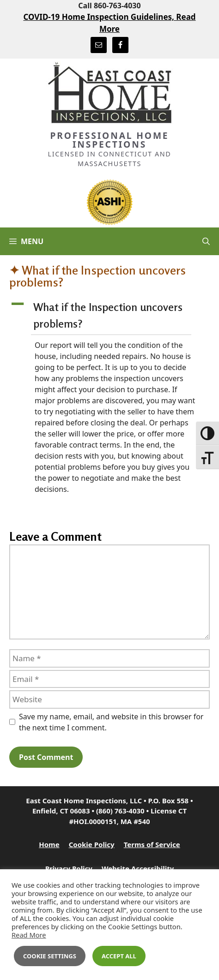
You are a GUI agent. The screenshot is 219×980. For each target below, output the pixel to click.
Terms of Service (152, 844)
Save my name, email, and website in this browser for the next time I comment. (111, 722)
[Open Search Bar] (206, 241)
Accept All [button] (119, 956)
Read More (29, 935)
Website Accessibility (138, 868)
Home (49, 844)
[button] (109, 316)
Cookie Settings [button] (50, 956)
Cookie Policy (92, 844)
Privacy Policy (69, 868)
